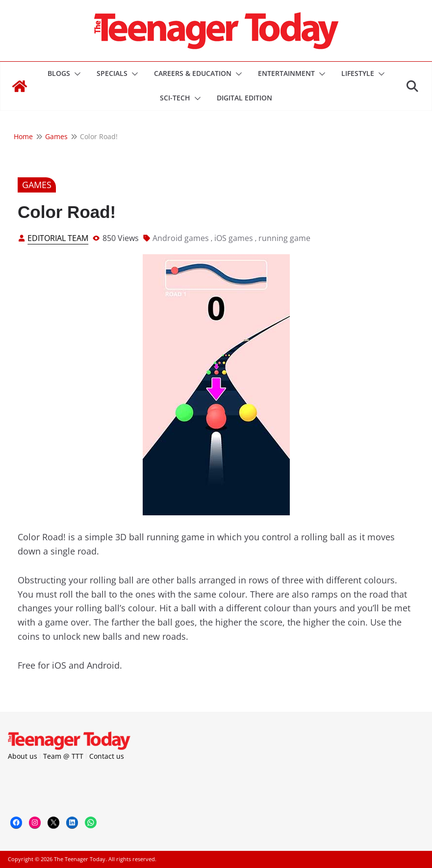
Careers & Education (193, 73)
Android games (181, 238)
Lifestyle (358, 73)
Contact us (107, 756)
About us (23, 756)
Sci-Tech (175, 98)
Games (37, 185)
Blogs (59, 73)
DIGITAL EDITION (244, 98)
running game (284, 238)
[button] (76, 74)
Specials (112, 73)
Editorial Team (58, 238)
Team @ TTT (63, 756)
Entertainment (286, 73)
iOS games (234, 238)
